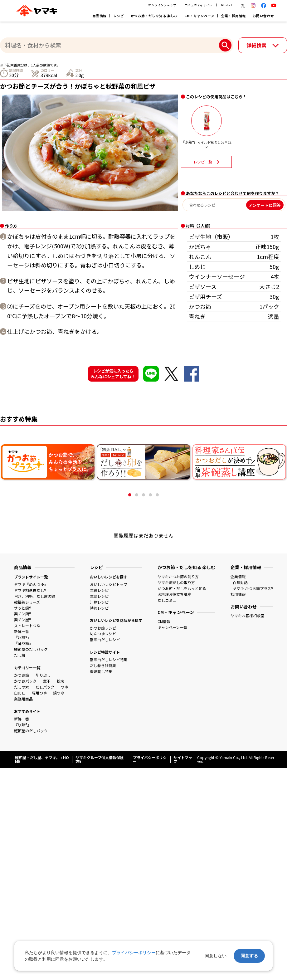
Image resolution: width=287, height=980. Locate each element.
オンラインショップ (162, 5)
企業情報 (238, 576)
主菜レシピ (99, 596)
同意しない (216, 956)
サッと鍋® (22, 608)
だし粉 (20, 655)
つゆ (64, 687)
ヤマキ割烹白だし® (30, 590)
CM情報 (164, 621)
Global (226, 5)
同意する (249, 956)
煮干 (47, 681)
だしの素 (22, 687)
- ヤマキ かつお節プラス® (252, 588)
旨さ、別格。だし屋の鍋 (35, 596)
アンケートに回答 (265, 205)
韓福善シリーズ (27, 602)
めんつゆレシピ (103, 634)
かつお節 (22, 675)
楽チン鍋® (22, 614)
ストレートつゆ (27, 625)
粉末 (61, 681)
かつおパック (25, 681)
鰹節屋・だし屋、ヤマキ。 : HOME (42, 759)
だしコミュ (167, 600)
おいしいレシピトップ (109, 584)
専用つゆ (39, 693)
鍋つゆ (59, 693)
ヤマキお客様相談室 (247, 615)
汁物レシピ (99, 602)
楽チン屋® (22, 619)
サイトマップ (183, 759)
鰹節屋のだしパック (31, 649)
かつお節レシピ (103, 628)
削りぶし (43, 675)
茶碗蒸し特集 (101, 671)
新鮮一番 (22, 631)
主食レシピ (99, 590)
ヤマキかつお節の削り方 (178, 576)
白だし (20, 693)
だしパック (45, 687)
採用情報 (238, 594)
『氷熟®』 (22, 637)
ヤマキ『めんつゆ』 (31, 584)
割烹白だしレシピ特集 (109, 659)
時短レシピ (99, 608)
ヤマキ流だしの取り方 (176, 582)
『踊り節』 (23, 643)
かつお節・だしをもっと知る (182, 588)
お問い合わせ (263, 16)
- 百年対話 (239, 582)
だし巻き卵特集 (103, 665)
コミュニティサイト (198, 5)
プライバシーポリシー (150, 759)
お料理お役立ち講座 (174, 594)
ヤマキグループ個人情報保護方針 (100, 759)
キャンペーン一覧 (172, 627)
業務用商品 (23, 699)
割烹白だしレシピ (105, 639)
